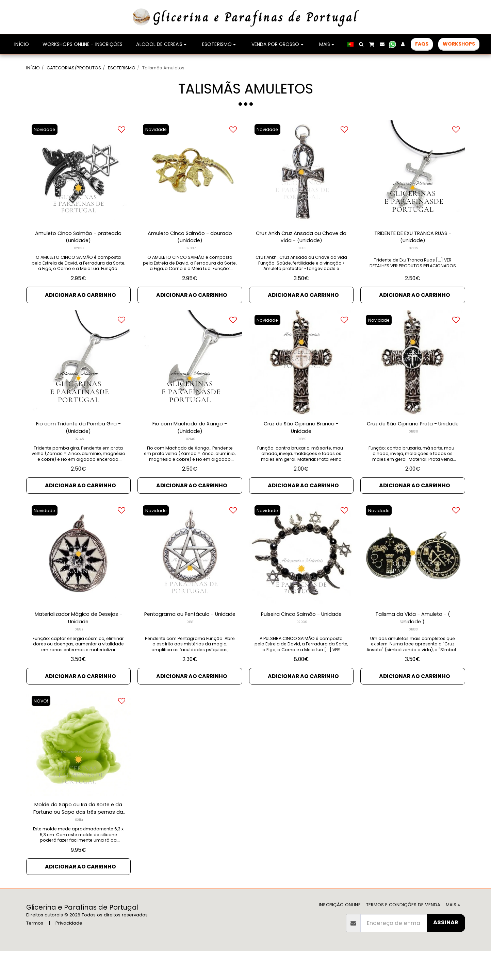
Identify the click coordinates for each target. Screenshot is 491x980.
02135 (413, 268)
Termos (35, 952)
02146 (190, 461)
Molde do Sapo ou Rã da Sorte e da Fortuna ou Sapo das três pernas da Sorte (78, 836)
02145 (79, 461)
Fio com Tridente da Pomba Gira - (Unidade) (78, 449)
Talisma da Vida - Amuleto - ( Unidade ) (413, 642)
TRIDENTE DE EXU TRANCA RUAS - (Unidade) (413, 255)
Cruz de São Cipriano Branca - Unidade (301, 449)
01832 (79, 654)
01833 (302, 268)
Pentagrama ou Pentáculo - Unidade (190, 642)
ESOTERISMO (122, 68)
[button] (361, 44)
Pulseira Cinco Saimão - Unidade (301, 638)
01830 (413, 461)
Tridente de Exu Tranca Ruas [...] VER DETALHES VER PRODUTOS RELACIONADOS (413, 282)
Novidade (45, 147)
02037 (79, 268)
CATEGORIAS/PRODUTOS (74, 68)
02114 (79, 848)
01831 (191, 654)
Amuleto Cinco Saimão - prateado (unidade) (78, 255)
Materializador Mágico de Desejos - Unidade (78, 642)
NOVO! (42, 727)
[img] (79, 190)
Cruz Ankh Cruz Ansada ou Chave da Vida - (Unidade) (301, 255)
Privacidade (69, 952)
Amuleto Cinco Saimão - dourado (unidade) (190, 255)
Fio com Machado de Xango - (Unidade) (190, 449)
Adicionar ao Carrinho (80, 315)
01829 (302, 461)
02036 (302, 646)
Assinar (446, 952)
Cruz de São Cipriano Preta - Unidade (413, 449)
